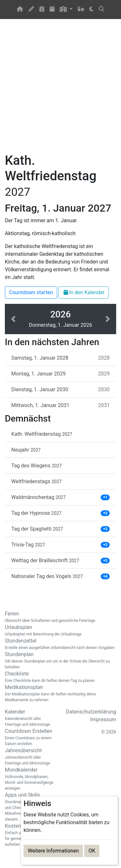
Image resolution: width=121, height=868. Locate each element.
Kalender (30, 718)
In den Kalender (84, 292)
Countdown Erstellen (30, 737)
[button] (66, 10)
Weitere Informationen (53, 851)
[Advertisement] (60, 90)
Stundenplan (60, 661)
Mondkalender (30, 779)
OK (92, 851)
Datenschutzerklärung (91, 712)
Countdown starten (31, 292)
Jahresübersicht (30, 757)
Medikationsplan (60, 693)
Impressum (103, 719)
